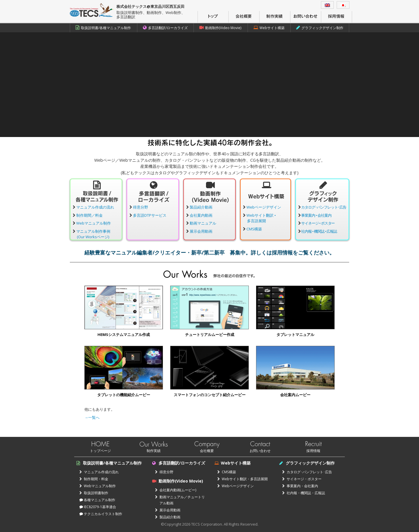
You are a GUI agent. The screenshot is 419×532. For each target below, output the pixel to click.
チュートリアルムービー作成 (210, 334)
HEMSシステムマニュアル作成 (124, 334)
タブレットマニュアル (295, 334)
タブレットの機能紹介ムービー (124, 395)
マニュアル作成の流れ (95, 207)
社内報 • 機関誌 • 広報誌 (319, 231)
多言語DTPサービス (150, 215)
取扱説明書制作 (94, 493)
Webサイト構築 (269, 28)
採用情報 (313, 451)
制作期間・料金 (94, 479)
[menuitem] (327, 5)
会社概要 (207, 451)
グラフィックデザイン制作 (320, 28)
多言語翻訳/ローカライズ (165, 28)
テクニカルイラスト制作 (101, 514)
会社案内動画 (201, 215)
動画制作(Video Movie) (220, 28)
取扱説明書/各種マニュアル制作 (103, 28)
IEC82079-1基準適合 (98, 507)
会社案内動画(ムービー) (176, 490)
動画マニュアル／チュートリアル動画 (180, 500)
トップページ (100, 451)
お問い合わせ (260, 451)
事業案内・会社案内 (300, 486)
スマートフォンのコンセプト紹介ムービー (210, 395)
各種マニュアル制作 (97, 500)
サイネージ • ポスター (318, 223)
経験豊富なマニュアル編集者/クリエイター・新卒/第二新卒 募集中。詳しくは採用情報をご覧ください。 (210, 252)
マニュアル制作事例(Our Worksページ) (93, 234)
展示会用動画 (201, 231)
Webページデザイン (264, 207)
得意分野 (141, 207)
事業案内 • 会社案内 (316, 215)
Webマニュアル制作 (94, 223)
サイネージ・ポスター (302, 479)
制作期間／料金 (89, 215)
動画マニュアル (203, 223)
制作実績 (154, 451)
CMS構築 (254, 229)
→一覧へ (92, 417)
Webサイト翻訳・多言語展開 (243, 479)
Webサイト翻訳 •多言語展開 (261, 218)
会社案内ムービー (295, 395)
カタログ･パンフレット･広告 (324, 207)
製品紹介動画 (201, 207)
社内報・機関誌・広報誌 (304, 493)
